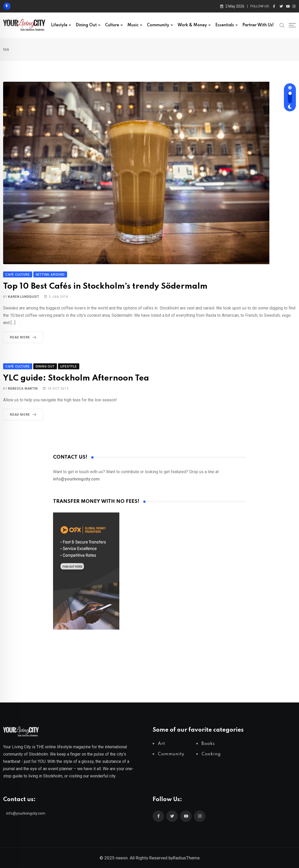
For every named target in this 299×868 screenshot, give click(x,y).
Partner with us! (258, 25)
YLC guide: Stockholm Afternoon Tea (76, 378)
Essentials (225, 25)
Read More (24, 337)
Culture (112, 25)
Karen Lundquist (24, 297)
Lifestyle (59, 25)
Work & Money (192, 25)
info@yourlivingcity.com (26, 813)
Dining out (86, 25)
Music (133, 25)
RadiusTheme (186, 858)
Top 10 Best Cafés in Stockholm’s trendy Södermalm (105, 286)
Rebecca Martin (23, 389)
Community (158, 25)
